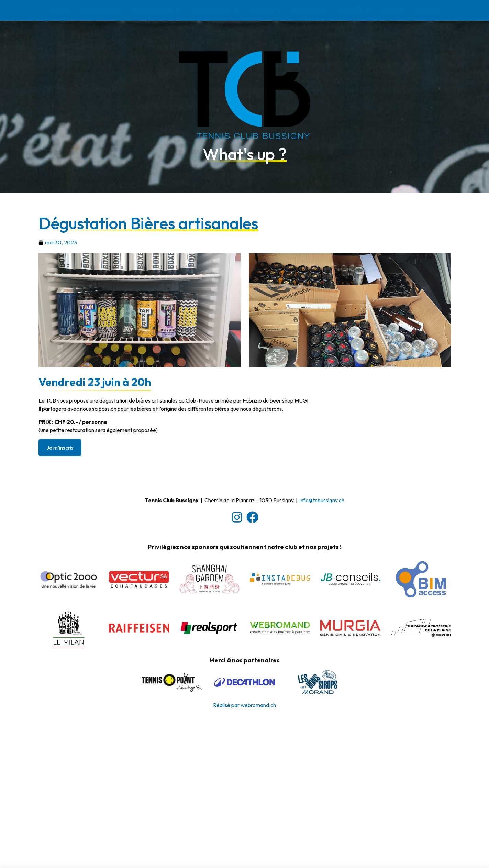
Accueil (60, 10)
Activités (354, 10)
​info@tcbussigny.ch (322, 500)
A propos (393, 10)
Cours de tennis (156, 10)
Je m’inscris (60, 448)
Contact (428, 10)
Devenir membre (101, 10)
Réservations (310, 10)
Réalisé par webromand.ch (244, 705)
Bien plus (266, 10)
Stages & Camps (216, 10)
